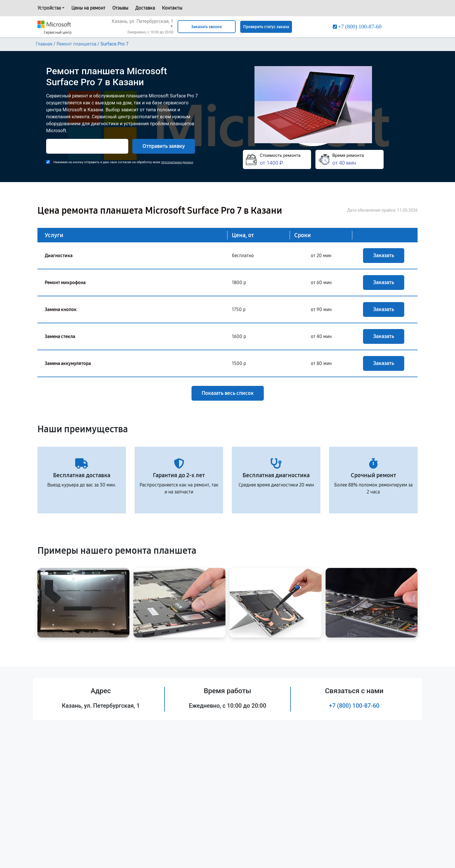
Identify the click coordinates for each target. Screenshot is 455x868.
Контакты (172, 8)
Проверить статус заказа (266, 27)
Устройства (49, 8)
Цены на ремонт (88, 8)
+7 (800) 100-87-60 (354, 706)
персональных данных (177, 162)
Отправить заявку (164, 146)
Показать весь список (228, 393)
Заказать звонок (207, 27)
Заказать (384, 255)
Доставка (145, 8)
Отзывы (120, 8)
